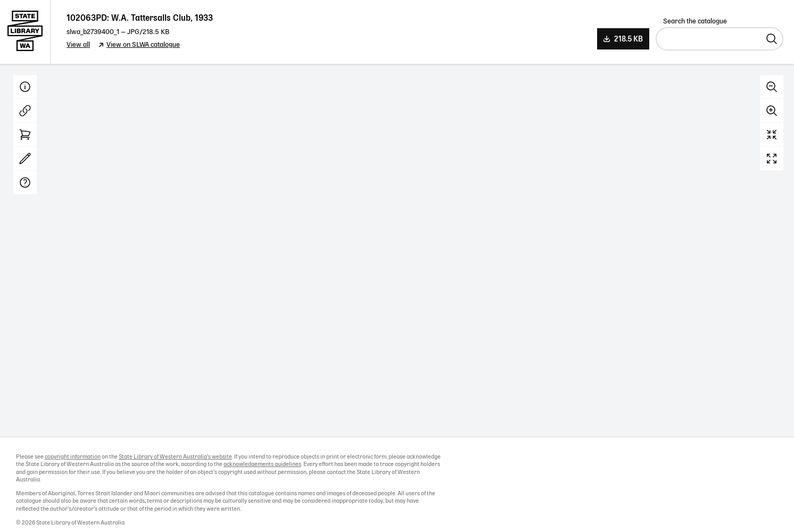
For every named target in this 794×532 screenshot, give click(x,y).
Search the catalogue (695, 22)
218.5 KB (628, 39)
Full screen (772, 159)
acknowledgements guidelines (262, 464)
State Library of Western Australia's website (175, 457)
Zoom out (772, 87)
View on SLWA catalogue (143, 45)
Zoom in (772, 111)
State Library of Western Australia (25, 32)
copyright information (73, 457)
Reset (772, 135)
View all (78, 45)
